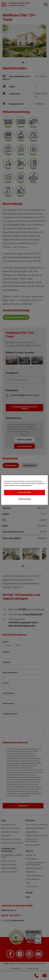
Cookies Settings (25, 499)
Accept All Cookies (25, 492)
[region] (24, 490)
